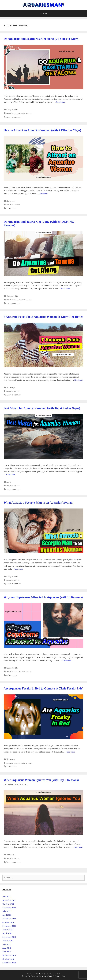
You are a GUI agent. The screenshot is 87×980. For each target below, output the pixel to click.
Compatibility (12, 109)
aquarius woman (25, 113)
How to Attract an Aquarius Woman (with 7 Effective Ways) (42, 130)
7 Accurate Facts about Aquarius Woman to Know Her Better (43, 317)
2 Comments (12, 767)
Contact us (39, 973)
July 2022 (6, 911)
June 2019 (7, 948)
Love (9, 482)
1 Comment (11, 208)
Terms (58, 973)
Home (29, 973)
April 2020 (7, 933)
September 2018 (9, 963)
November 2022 (9, 900)
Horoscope (11, 201)
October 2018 (8, 959)
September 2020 (9, 926)
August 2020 (8, 930)
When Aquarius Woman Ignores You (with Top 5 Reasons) (41, 780)
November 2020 (9, 919)
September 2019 (9, 937)
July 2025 (6, 897)
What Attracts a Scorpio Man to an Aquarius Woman (38, 503)
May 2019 (7, 952)
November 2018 (9, 955)
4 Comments (12, 675)
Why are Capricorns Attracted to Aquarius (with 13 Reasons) (43, 597)
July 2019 (6, 944)
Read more (61, 102)
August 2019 (8, 941)
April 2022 (7, 915)
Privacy (49, 973)
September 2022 (9, 908)
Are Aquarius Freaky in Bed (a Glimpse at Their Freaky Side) (43, 688)
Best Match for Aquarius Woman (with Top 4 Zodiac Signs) (42, 408)
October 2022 (8, 904)
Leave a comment (14, 117)
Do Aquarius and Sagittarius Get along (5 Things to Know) (42, 39)
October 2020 (8, 922)
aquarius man (12, 113)
